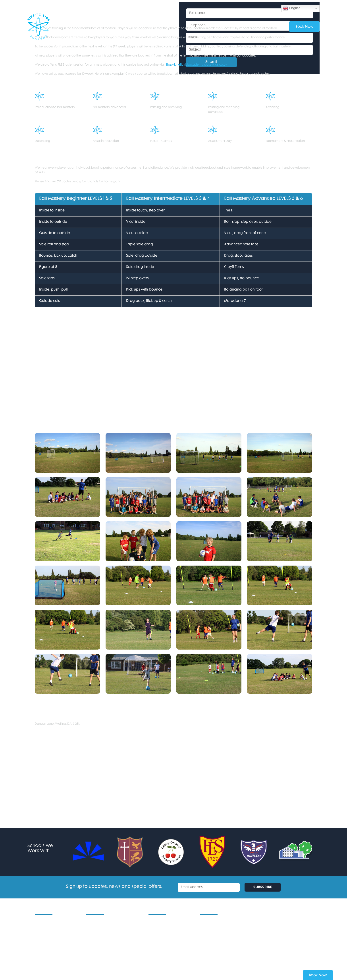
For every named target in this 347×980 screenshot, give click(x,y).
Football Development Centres (108, 946)
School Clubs (113, 26)
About (217, 26)
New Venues (44, 933)
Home (39, 921)
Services (171, 26)
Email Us (206, 927)
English (292, 8)
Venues (195, 26)
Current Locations (47, 927)
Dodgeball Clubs (98, 958)
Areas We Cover (161, 933)
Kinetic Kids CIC (45, 940)
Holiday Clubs (79, 26)
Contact (240, 26)
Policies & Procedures (164, 921)
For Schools (144, 26)
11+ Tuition (93, 940)
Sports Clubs (95, 952)
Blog (38, 952)
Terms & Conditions (162, 927)
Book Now (318, 975)
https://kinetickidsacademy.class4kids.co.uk (196, 65)
